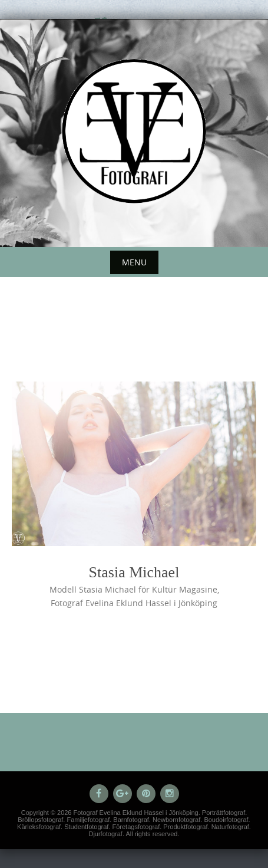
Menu (134, 262)
